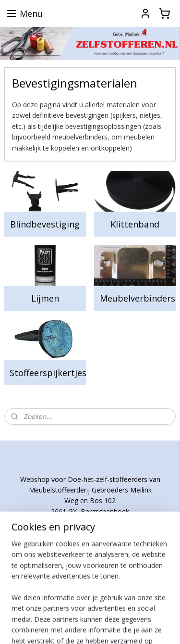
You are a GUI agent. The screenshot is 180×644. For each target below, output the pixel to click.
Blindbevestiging (45, 224)
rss (127, 611)
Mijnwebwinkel (121, 626)
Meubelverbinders (138, 298)
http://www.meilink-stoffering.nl (90, 544)
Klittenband (135, 224)
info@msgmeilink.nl (90, 533)
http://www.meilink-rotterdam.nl (90, 555)
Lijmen (45, 298)
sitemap (107, 611)
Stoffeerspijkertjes (48, 373)
